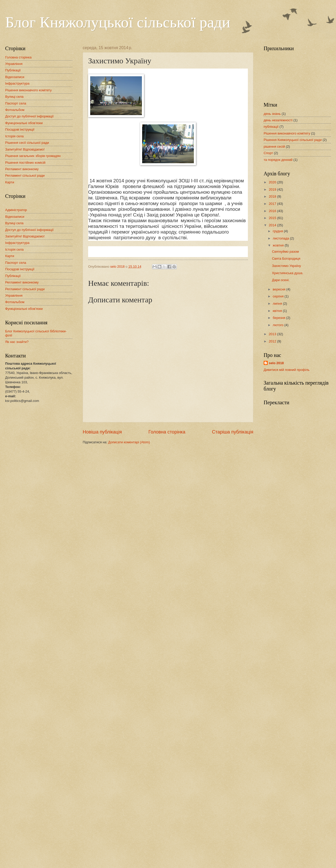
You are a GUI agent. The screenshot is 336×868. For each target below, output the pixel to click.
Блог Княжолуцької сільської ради (118, 22)
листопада (281, 238)
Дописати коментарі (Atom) (129, 442)
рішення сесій (274, 147)
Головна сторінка (167, 432)
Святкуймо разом (285, 252)
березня (279, 318)
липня (278, 304)
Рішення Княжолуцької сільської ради (293, 140)
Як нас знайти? (17, 342)
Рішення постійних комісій (25, 163)
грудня (278, 231)
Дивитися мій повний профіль (287, 370)
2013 (273, 334)
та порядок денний (278, 160)
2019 (273, 189)
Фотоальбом (15, 110)
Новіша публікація (102, 432)
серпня (278, 296)
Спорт (268, 153)
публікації (271, 127)
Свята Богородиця (286, 259)
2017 (273, 204)
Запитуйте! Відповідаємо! (25, 149)
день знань (272, 114)
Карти (10, 182)
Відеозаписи (15, 77)
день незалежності (278, 120)
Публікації (13, 70)
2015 (273, 218)
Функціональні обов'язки (24, 123)
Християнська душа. (288, 273)
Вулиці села (14, 97)
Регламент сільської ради (25, 175)
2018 (273, 196)
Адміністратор (16, 210)
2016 (273, 211)
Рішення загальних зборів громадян (33, 156)
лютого (278, 325)
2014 (273, 225)
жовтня (279, 245)
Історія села (14, 136)
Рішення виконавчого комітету (28, 90)
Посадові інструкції (20, 129)
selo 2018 (276, 363)
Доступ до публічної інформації (29, 116)
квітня (278, 311)
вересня (279, 289)
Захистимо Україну (286, 266)
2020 (273, 182)
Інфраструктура (17, 83)
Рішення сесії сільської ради (27, 143)
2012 (273, 341)
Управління (14, 64)
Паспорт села (16, 103)
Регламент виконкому (22, 169)
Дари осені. (281, 280)
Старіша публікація (233, 432)
